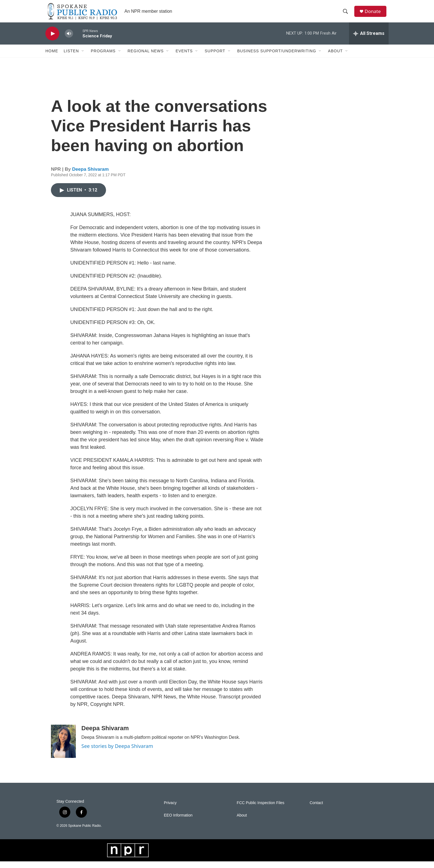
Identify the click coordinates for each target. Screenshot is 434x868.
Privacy (170, 809)
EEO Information (178, 822)
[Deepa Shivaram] (63, 748)
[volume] (69, 40)
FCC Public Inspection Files (260, 809)
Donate (374, 15)
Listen (71, 58)
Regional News (146, 58)
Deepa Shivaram (91, 176)
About (335, 58)
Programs (103, 58)
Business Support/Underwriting (277, 58)
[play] (52, 40)
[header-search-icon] (347, 15)
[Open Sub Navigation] (83, 58)
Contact (316, 809)
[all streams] (369, 40)
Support (215, 58)
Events (184, 58)
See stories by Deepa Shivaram (117, 753)
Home (52, 58)
